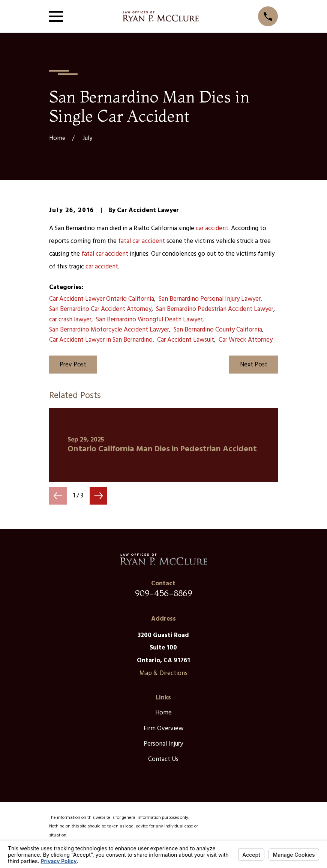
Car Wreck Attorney (246, 340)
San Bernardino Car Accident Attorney (100, 309)
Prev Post (73, 365)
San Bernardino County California (218, 330)
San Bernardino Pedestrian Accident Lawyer (215, 309)
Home (163, 713)
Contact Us (163, 759)
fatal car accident (142, 241)
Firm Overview (163, 729)
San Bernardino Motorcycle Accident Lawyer (109, 330)
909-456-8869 (163, 593)
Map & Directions (163, 673)
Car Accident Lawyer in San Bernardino (101, 340)
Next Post (254, 365)
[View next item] (98, 496)
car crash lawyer (70, 320)
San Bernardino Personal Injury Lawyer (210, 299)
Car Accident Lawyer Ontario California (102, 299)
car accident (212, 228)
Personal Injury (163, 744)
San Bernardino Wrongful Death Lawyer (149, 320)
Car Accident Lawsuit (186, 340)
